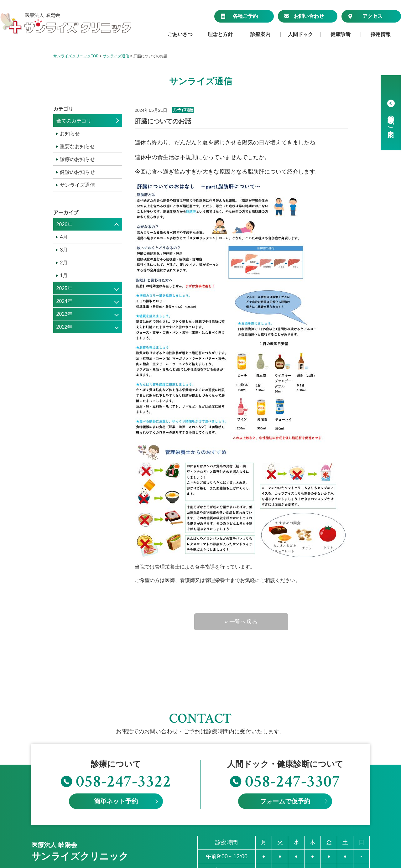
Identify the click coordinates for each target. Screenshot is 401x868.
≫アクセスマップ (51, 829)
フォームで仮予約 (285, 751)
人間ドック (300, 34)
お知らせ (70, 134)
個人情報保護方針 (51, 860)
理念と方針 (220, 34)
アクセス (365, 16)
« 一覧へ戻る (241, 622)
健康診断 (341, 34)
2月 (64, 263)
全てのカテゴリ (74, 121)
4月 (64, 237)
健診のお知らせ (77, 172)
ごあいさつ (180, 34)
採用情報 (381, 34)
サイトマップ (94, 860)
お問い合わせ (304, 16)
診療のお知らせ (77, 159)
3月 (64, 250)
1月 (64, 275)
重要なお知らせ (77, 146)
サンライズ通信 (77, 185)
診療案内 (260, 34)
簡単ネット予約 (116, 751)
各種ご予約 (239, 16)
